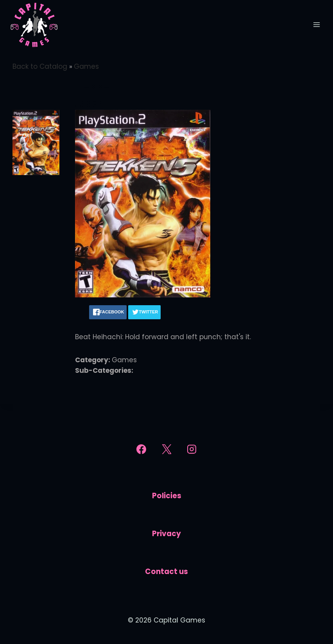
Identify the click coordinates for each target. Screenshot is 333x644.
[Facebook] (141, 449)
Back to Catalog (41, 66)
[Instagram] (192, 449)
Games (86, 66)
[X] (166, 449)
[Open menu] (316, 24)
